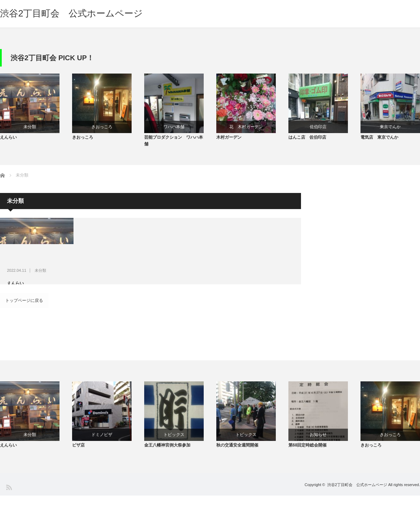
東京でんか (390, 127)
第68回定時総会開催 (307, 455)
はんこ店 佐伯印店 (307, 141)
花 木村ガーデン (246, 127)
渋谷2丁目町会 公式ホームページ (71, 13)
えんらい (8, 141)
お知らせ (318, 440)
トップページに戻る (24, 305)
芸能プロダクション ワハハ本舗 (174, 145)
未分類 (30, 127)
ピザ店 (78, 455)
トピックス (174, 440)
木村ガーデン (229, 141)
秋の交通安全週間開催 (237, 455)
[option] (36, 109)
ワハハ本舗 (174, 127)
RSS (9, 496)
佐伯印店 (318, 127)
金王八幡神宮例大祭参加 (167, 455)
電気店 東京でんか (379, 141)
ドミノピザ (102, 440)
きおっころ (102, 127)
